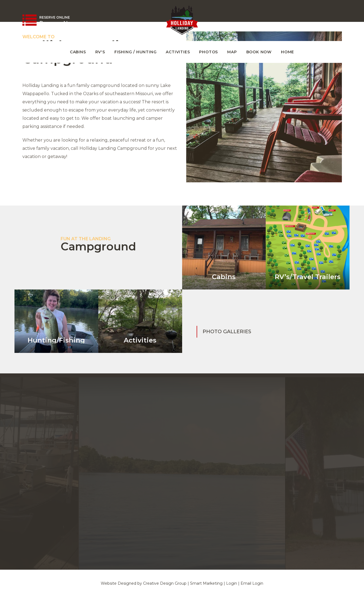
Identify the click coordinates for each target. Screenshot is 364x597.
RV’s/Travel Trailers (308, 277)
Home (288, 52)
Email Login (252, 583)
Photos (208, 52)
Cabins (78, 52)
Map (232, 52)
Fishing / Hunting (136, 52)
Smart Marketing (206, 583)
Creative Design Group (165, 583)
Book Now (259, 52)
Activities (178, 52)
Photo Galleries (227, 332)
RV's (100, 52)
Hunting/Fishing (56, 340)
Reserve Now (58, 23)
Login (232, 583)
